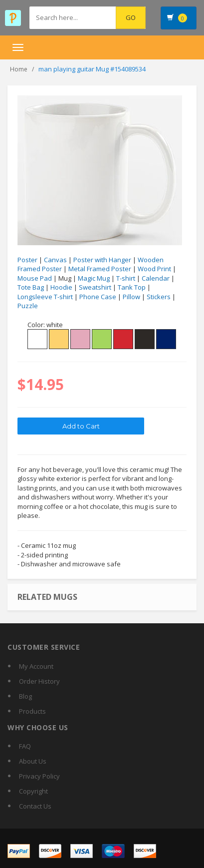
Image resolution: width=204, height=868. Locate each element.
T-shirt (126, 278)
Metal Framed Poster (100, 269)
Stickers (159, 297)
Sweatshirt (95, 287)
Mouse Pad (35, 278)
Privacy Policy (39, 776)
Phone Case (98, 297)
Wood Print (154, 269)
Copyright (33, 791)
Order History (39, 681)
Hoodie (61, 287)
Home (19, 69)
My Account (36, 666)
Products (32, 711)
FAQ (25, 746)
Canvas (55, 260)
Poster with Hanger (102, 260)
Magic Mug (94, 278)
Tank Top (132, 287)
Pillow (131, 297)
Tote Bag (31, 287)
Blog (25, 696)
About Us (33, 761)
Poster (27, 260)
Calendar (156, 278)
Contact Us (35, 806)
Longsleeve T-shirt (45, 297)
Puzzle (28, 306)
